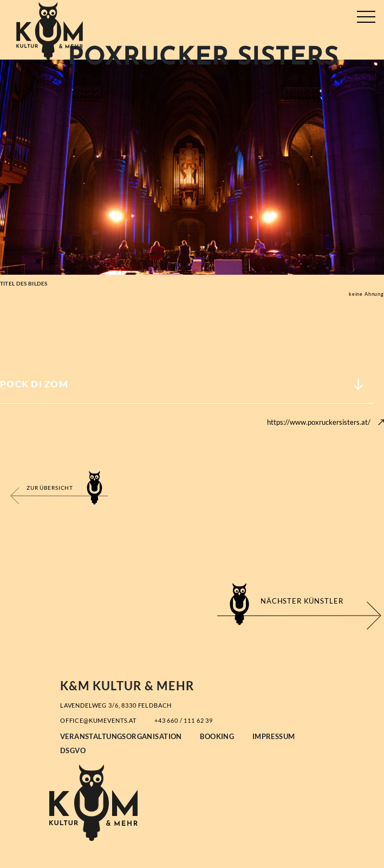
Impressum (274, 736)
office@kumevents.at (98, 720)
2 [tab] (54, 261)
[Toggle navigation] (366, 15)
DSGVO (73, 750)
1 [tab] (38, 261)
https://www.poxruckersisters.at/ (319, 422)
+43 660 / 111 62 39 (184, 720)
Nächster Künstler (302, 601)
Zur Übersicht (50, 488)
